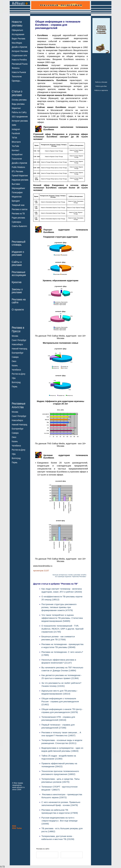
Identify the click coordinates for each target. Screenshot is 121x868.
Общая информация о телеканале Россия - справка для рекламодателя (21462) (60, 701)
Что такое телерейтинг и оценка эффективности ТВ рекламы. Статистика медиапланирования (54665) (62, 618)
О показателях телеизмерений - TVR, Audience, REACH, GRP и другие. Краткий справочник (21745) (62, 629)
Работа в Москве (101, 82)
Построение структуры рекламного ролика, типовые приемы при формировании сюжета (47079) (59, 607)
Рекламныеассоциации (19, 274)
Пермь (15, 387)
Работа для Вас (101, 86)
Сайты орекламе (17, 263)
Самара (15, 357)
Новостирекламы (17, 24)
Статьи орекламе (17, 93)
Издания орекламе (18, 253)
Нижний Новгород (19, 349)
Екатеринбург (18, 353)
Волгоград (16, 382)
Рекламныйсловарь (19, 243)
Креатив (17, 282)
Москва (15, 336)
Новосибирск (17, 344)
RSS (14, 826)
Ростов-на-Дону (19, 374)
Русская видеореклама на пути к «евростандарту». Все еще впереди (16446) (59, 821)
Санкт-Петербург (19, 340)
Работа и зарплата (101, 90)
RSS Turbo (17, 828)
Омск (14, 361)
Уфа (14, 378)
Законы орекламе (17, 291)
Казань (15, 366)
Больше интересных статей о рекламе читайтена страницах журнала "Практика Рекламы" (70, 576)
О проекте (18, 310)
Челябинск (16, 370)
